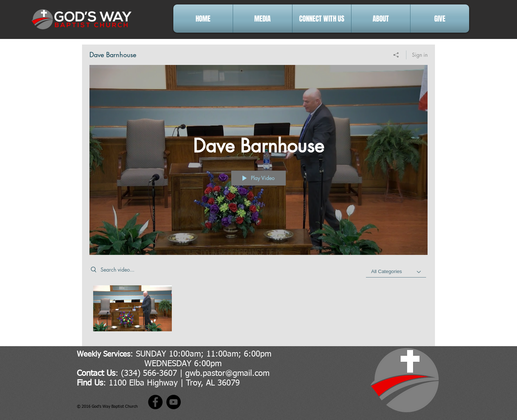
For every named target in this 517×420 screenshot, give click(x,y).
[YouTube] (174, 402)
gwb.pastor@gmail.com (227, 374)
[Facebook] (155, 402)
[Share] (396, 55)
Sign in (420, 55)
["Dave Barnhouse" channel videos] (258, 310)
